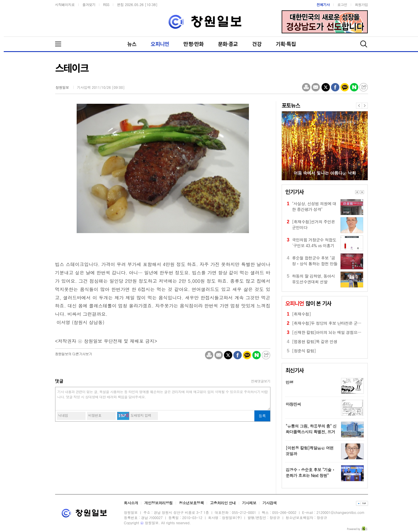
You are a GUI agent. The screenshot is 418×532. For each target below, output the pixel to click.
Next (362, 192)
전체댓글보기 (261, 381)
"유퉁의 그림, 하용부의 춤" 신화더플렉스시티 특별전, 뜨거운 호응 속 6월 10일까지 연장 (311, 432)
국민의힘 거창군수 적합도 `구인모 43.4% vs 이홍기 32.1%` (314, 243)
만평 (290, 382)
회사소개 (131, 503)
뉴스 (132, 44)
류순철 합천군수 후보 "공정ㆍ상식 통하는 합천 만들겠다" (315, 261)
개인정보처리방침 (159, 503)
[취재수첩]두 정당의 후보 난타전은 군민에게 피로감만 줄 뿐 (344, 323)
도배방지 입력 (141, 415)
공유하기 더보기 (364, 87)
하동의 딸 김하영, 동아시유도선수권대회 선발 (313, 279)
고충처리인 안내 (223, 503)
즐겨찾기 (89, 4)
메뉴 (62, 44)
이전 (359, 106)
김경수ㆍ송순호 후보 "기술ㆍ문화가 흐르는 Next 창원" (310, 473)
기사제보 (249, 503)
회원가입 (361, 4)
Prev (357, 192)
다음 (365, 106)
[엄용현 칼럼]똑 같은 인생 (315, 341)
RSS (106, 4)
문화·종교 (228, 44)
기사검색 (269, 503)
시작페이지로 (65, 4)
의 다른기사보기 (74, 354)
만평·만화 (193, 44)
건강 (257, 44)
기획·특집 (286, 44)
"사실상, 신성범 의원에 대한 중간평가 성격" (314, 206)
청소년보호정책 (191, 503)
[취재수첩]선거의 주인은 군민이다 (313, 224)
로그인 (342, 4)
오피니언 (160, 44)
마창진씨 (293, 404)
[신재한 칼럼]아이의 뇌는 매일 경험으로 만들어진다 (337, 332)
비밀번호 (95, 415)
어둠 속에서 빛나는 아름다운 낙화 (325, 173)
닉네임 (63, 415)
